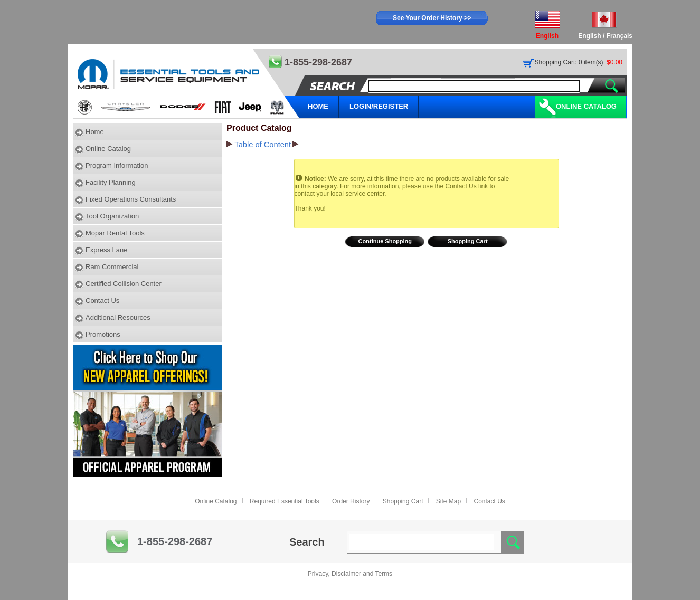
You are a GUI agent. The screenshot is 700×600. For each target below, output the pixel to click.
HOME (318, 106)
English (589, 36)
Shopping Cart (468, 241)
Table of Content (263, 145)
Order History (351, 501)
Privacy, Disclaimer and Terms (350, 574)
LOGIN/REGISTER (379, 106)
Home (95, 132)
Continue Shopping (385, 241)
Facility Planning (111, 182)
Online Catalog (586, 106)
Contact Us (102, 301)
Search (307, 542)
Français (619, 36)
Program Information (117, 165)
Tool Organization (112, 216)
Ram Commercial (112, 267)
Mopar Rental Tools (115, 233)
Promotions (103, 334)
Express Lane (107, 250)
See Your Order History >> (432, 18)
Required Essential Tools (285, 501)
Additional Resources (118, 317)
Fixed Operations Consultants (131, 199)
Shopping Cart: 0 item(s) (569, 62)
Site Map (448, 501)
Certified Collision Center (124, 284)
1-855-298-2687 (175, 541)
